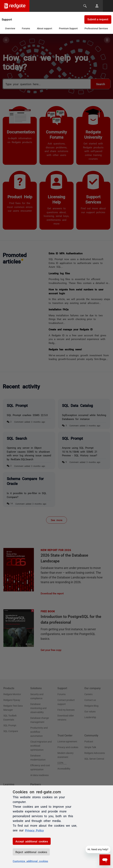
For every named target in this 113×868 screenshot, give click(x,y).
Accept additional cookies (32, 841)
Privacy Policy (35, 830)
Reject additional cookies (31, 852)
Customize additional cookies (30, 861)
